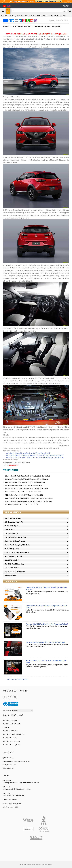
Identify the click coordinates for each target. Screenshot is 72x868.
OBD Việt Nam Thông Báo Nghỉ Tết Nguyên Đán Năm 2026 (24, 495)
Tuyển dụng (6, 727)
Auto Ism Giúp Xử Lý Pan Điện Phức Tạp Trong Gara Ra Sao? (25, 482)
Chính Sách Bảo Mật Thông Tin (12, 724)
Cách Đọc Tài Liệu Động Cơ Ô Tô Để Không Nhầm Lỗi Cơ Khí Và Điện (27, 479)
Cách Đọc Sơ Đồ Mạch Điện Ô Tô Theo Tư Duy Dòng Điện (24, 486)
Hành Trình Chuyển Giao (13, 518)
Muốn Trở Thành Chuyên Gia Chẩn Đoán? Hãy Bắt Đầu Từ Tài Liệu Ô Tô (29, 501)
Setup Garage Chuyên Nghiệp (15, 572)
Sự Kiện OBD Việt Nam (12, 526)
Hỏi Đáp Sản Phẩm (11, 575)
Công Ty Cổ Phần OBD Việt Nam (18, 679)
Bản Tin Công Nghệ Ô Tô (13, 556)
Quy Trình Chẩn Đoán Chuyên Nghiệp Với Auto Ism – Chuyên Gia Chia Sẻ (29, 498)
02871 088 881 (18, 803)
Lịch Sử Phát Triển (8, 758)
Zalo (10, 697)
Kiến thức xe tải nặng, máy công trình (18, 553)
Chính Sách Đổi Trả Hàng (10, 731)
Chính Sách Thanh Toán (10, 738)
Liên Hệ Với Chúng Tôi (9, 765)
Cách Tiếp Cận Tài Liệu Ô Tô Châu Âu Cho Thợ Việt (22, 505)
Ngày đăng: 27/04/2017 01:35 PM (59, 21)
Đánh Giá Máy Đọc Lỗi (12, 549)
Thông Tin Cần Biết (11, 568)
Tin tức (66, 6)
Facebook (5, 697)
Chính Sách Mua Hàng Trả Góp (12, 745)
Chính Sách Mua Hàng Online (11, 741)
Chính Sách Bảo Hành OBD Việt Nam (13, 734)
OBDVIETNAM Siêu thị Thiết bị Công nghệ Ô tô (16, 761)
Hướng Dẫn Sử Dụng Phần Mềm (16, 541)
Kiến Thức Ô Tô (10, 530)
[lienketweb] (22, 711)
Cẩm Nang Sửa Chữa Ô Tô (14, 522)
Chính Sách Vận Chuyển (10, 720)
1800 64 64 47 (12, 800)
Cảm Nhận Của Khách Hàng (14, 564)
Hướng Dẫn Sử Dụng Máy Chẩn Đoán (17, 545)
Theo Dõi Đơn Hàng (8, 768)
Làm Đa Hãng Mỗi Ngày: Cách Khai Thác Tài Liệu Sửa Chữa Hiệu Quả (28, 476)
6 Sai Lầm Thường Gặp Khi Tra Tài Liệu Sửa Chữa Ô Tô (23, 492)
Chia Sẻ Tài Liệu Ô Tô (12, 560)
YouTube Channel (15, 697)
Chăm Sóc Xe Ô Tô (11, 534)
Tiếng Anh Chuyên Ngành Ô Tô (15, 537)
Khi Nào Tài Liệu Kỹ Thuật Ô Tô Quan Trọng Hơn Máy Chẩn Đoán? (26, 489)
